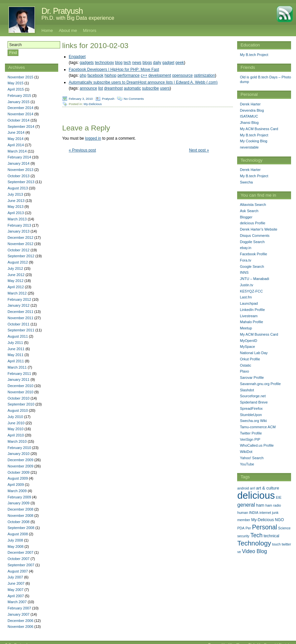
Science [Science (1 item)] (284, 528)
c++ (144, 75)
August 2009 (18, 478)
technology (104, 63)
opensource (182, 75)
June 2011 (16, 349)
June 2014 (16, 132)
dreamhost (113, 88)
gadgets (87, 63)
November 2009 (20, 466)
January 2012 (19, 305)
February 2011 (19, 374)
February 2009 (19, 497)
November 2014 (20, 114)
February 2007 (19, 608)
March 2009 (17, 491)
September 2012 (21, 256)
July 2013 (15, 194)
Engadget (77, 57)
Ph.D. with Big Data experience (78, 18)
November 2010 (20, 392)
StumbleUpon (251, 415)
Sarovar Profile (252, 378)
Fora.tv (245, 260)
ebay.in (246, 248)
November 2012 (20, 244)
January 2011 (19, 379)
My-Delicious (93, 104)
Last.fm (246, 297)
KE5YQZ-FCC (251, 291)
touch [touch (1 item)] (276, 544)
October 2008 (19, 522)
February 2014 (19, 157)
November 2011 (20, 318)
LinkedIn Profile (252, 310)
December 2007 (20, 552)
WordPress (237, 640)
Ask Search (249, 211)
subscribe (150, 88)
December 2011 (20, 312)
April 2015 (16, 89)
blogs (147, 63)
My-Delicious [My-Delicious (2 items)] (263, 520)
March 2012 (17, 293)
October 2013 (19, 176)
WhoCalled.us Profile (257, 445)
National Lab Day (254, 353)
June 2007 (16, 583)
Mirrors (89, 30)
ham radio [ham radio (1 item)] (273, 505)
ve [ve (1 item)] (239, 552)
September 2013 (21, 182)
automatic (132, 88)
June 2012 (16, 275)
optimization (204, 75)
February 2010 (19, 448)
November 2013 (20, 170)
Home (47, 30)
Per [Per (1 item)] (248, 528)
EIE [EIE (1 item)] (279, 497)
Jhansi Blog (249, 123)
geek (180, 63)
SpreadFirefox (251, 408)
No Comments (134, 99)
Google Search (252, 266)
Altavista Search (253, 205)
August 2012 (18, 262)
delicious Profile (252, 223)
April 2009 (16, 485)
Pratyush (108, 99)
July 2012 (15, 268)
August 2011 (18, 336)
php (83, 75)
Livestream (249, 316)
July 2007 (15, 577)
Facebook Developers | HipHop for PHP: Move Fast (114, 70)
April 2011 (16, 361)
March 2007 (17, 602)
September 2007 (21, 565)
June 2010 (16, 423)
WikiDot (246, 452)
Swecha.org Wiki (253, 421)
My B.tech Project (254, 55)
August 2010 (18, 410)
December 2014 (20, 108)
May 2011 (15, 355)
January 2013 (19, 231)
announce (88, 88)
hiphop (111, 75)
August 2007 (18, 571)
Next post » (199, 150)
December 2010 (20, 386)
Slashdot (247, 390)
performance (128, 75)
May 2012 (15, 281)
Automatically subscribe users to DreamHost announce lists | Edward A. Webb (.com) (143, 82)
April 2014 (16, 145)
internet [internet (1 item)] (265, 513)
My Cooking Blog (253, 141)
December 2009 (20, 460)
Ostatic (245, 365)
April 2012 (16, 287)
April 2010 (16, 435)
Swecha (246, 182)
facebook (96, 75)
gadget (168, 63)
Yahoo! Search (252, 458)
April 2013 (16, 213)
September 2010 (21, 404)
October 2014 (19, 120)
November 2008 (20, 516)
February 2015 (19, 96)
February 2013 (19, 225)
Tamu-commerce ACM (258, 427)
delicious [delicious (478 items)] (256, 495)
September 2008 (21, 528)
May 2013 (15, 207)
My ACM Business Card (259, 129)
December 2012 (20, 238)
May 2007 (15, 590)
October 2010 (19, 398)
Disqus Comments (255, 236)
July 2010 (15, 417)
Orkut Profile (250, 359)
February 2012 (19, 299)
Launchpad (249, 303)
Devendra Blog (252, 110)
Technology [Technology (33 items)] (254, 543)
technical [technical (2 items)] (271, 536)
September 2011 (21, 330)
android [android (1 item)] (243, 488)
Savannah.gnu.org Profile (260, 384)
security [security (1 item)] (243, 536)
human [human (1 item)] (243, 513)
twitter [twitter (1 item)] (286, 544)
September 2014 (21, 126)
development (160, 75)
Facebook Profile (253, 254)
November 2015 (20, 77)
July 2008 (15, 540)
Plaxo (244, 371)
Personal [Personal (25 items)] (264, 527)
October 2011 (19, 324)
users (165, 88)
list (100, 88)
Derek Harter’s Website (259, 229)
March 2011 (17, 367)
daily (157, 63)
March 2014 (17, 151)
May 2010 (15, 429)
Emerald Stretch (277, 640)
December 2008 (20, 509)
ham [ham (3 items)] (260, 505)
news (137, 63)
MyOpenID (248, 341)
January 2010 (19, 454)
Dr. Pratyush (62, 11)
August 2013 (18, 188)
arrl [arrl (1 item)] (252, 488)
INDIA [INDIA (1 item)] (254, 513)
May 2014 (15, 139)
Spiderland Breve (254, 402)
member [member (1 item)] (244, 520)
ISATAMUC (249, 116)
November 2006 (20, 627)
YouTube (247, 464)
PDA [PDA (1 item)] (241, 528)
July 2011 (15, 343)
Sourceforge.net (253, 396)
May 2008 (15, 546)
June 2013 (16, 201)
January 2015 (19, 102)
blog (119, 63)
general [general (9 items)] (246, 505)
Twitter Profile (251, 433)
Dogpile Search (252, 242)
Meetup (246, 328)
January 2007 (19, 614)
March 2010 (17, 441)
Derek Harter (250, 104)
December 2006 (20, 621)
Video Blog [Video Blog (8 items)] (255, 551)
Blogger (246, 217)
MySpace (247, 347)
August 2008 (18, 534)
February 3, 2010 (81, 99)
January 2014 (19, 163)
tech (127, 63)
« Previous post (82, 150)
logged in (93, 138)
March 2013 (17, 219)
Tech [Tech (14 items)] (256, 535)
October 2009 (19, 472)
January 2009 (19, 503)
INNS (244, 272)
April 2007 (16, 596)
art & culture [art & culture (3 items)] (268, 488)
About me (68, 30)
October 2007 (19, 559)
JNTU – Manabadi (254, 279)
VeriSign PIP (250, 439)
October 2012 (19, 250)
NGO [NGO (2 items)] (279, 520)
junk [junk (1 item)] (275, 513)
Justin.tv (246, 285)
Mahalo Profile (251, 322)
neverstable (249, 147)
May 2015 (15, 83)
